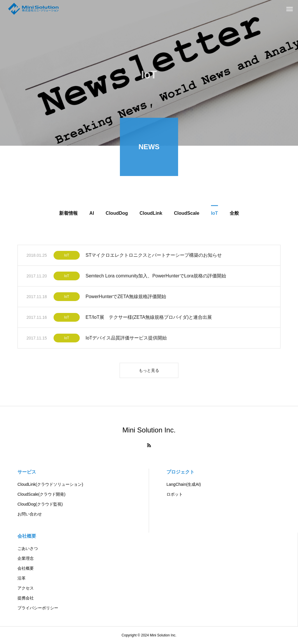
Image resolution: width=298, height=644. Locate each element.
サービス (27, 472)
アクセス (26, 588)
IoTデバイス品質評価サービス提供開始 (126, 339)
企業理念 (26, 558)
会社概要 (27, 536)
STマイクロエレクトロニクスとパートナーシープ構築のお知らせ (154, 256)
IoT (66, 256)
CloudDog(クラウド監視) (40, 504)
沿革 (22, 578)
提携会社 (26, 598)
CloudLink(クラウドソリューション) (50, 484)
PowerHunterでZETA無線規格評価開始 (126, 298)
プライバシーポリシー (38, 608)
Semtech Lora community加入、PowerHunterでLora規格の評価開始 (156, 277)
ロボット (175, 494)
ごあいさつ (28, 548)
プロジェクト (180, 472)
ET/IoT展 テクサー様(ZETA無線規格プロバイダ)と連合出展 (149, 318)
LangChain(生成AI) (184, 484)
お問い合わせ (30, 514)
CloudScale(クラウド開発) (41, 494)
